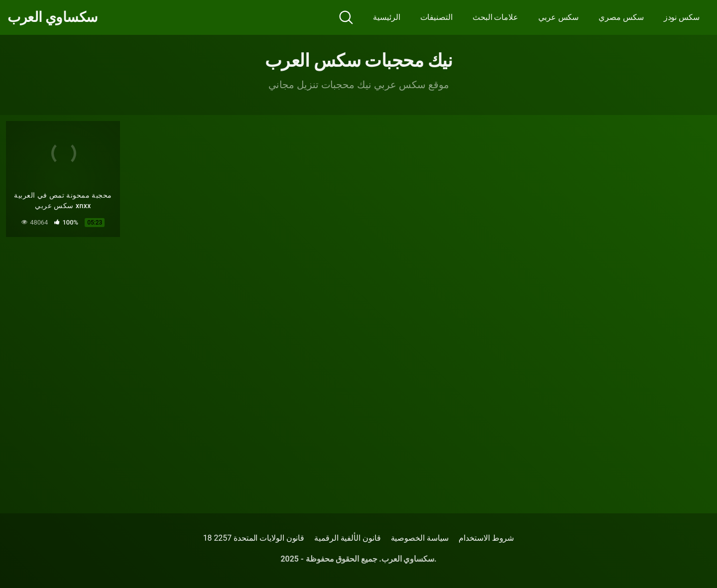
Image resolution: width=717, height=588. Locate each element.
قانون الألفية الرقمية (347, 538)
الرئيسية (386, 17)
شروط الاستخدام (486, 538)
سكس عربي (558, 17)
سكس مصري (621, 17)
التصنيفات (436, 17)
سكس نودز (682, 17)
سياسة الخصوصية (420, 538)
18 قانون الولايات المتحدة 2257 (254, 538)
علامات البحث (495, 17)
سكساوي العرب (53, 17)
